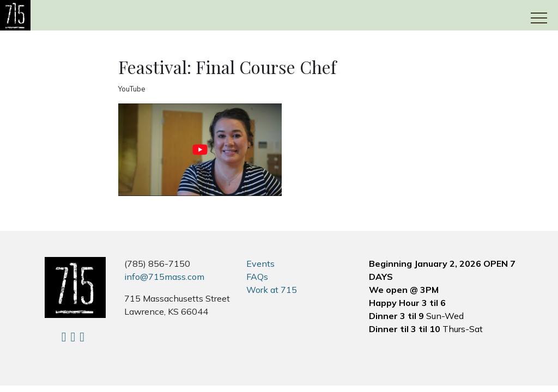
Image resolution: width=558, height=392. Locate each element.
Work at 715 (272, 290)
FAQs (257, 277)
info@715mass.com (164, 277)
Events (260, 264)
